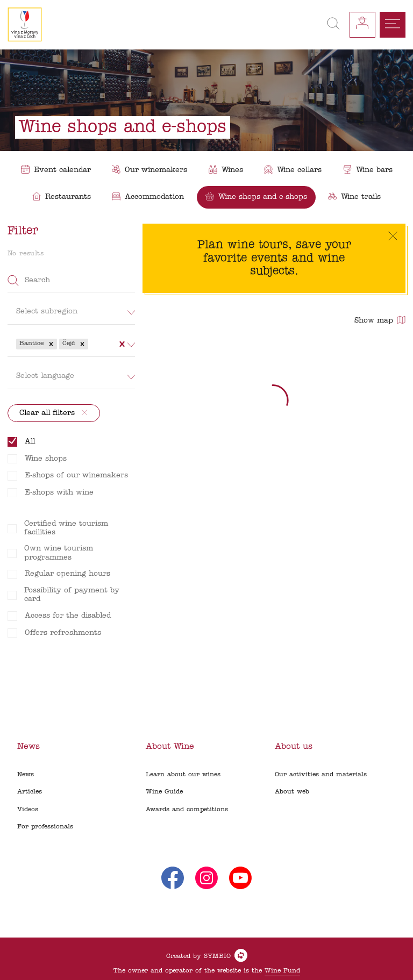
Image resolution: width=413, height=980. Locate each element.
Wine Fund (282, 971)
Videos (28, 810)
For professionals (45, 827)
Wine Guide (164, 792)
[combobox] (92, 344)
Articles (30, 792)
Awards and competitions (187, 810)
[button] (51, 344)
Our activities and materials (321, 775)
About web (292, 792)
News (26, 775)
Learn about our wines (183, 775)
